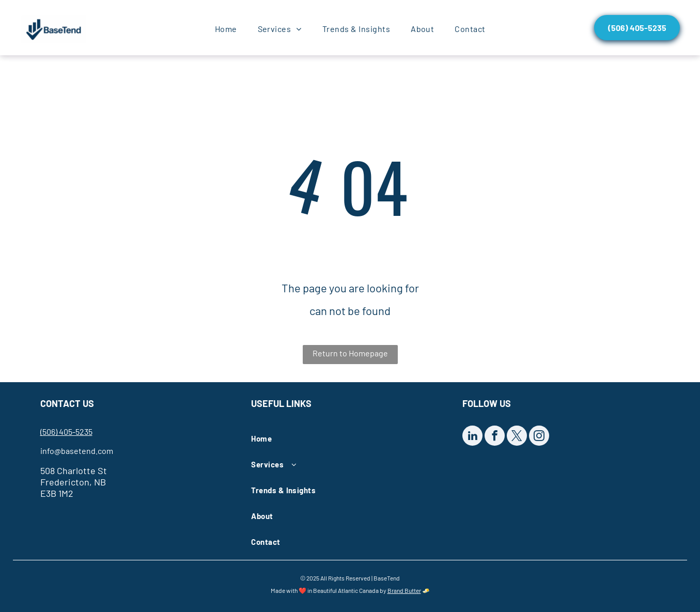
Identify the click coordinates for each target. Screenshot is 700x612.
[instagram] (539, 437)
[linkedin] (472, 437)
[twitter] (517, 437)
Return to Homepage (350, 353)
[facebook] (495, 437)
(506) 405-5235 (66, 431)
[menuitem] (226, 29)
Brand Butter (404, 590)
